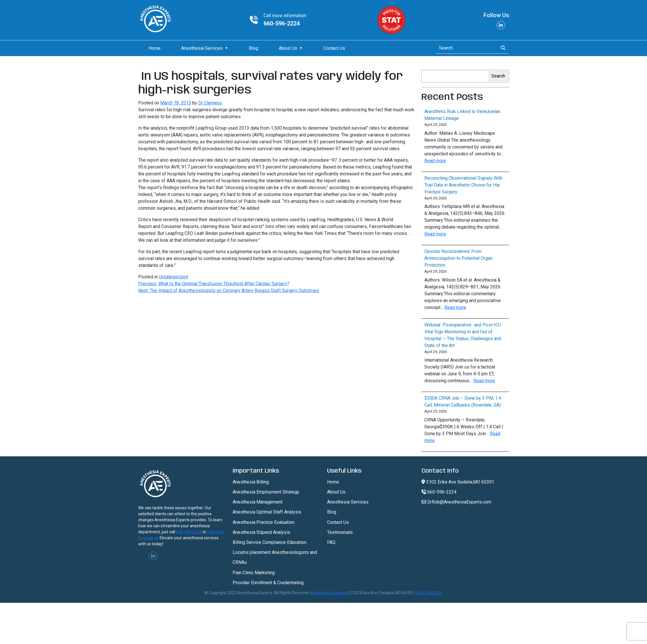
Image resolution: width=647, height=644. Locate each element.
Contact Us (334, 48)
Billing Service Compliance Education (270, 542)
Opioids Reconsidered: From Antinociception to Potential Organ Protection (458, 258)
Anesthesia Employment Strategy (266, 492)
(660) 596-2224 (428, 593)
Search (498, 76)
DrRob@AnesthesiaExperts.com (456, 502)
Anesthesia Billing (251, 482)
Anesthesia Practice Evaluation (264, 522)
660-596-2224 (282, 23)
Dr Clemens (210, 103)
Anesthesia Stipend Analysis (261, 532)
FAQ (331, 542)
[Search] (465, 48)
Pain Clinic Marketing (254, 573)
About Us (288, 48)
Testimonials (340, 532)
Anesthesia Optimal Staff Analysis (267, 512)
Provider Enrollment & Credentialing (268, 583)
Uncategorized (173, 277)
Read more (435, 161)
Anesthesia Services (202, 48)
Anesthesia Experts (330, 593)
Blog (254, 48)
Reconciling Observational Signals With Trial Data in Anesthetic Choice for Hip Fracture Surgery (463, 185)
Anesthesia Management (258, 502)
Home (155, 48)
